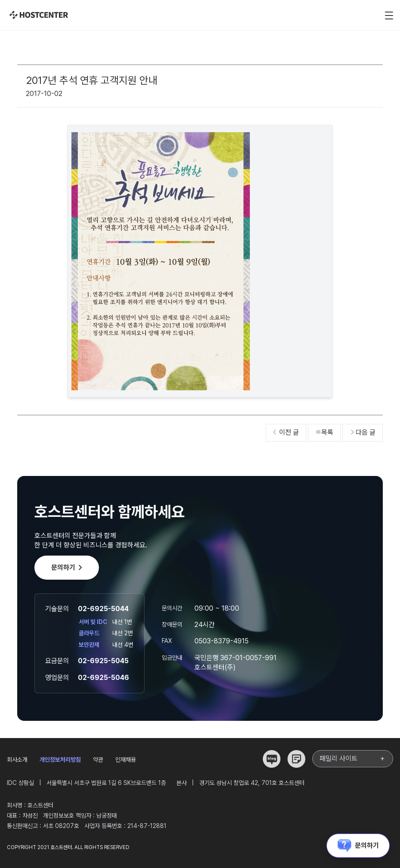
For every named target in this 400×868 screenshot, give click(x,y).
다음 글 (363, 432)
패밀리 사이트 (353, 759)
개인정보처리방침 (60, 760)
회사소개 (17, 760)
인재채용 (126, 760)
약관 (98, 760)
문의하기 (68, 568)
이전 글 (286, 432)
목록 (324, 432)
